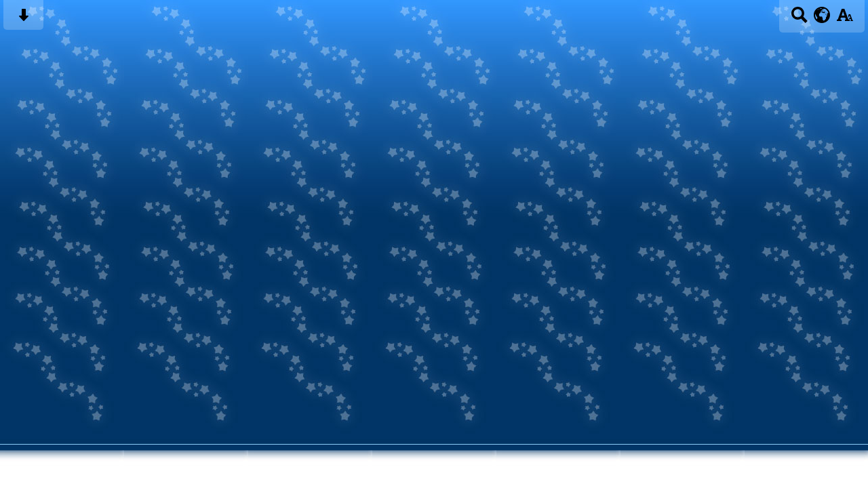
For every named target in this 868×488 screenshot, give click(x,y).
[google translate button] (822, 15)
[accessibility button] (845, 19)
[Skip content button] (23, 19)
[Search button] (799, 19)
